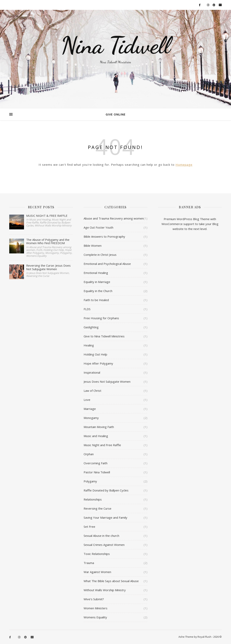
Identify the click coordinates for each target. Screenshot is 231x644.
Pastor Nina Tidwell (97, 472)
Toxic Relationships (97, 554)
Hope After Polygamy (98, 363)
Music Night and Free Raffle (102, 445)
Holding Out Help (95, 354)
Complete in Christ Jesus (100, 255)
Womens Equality (95, 617)
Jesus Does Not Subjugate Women (107, 382)
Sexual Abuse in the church (101, 536)
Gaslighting (91, 327)
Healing (89, 345)
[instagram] (208, 5)
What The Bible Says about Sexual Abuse (111, 581)
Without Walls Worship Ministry (105, 590)
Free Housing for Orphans (101, 318)
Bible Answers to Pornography (104, 236)
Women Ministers (96, 608)
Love (87, 400)
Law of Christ (92, 391)
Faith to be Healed (96, 300)
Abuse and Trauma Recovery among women (114, 218)
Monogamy (91, 418)
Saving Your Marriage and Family (105, 517)
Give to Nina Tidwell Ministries (104, 336)
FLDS (87, 309)
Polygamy (90, 481)
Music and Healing (96, 436)
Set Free (89, 527)
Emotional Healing (96, 273)
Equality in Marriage (97, 282)
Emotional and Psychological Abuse (107, 264)
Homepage (184, 165)
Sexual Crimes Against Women (104, 545)
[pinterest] (214, 5)
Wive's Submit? (94, 599)
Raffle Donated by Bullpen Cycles (106, 490)
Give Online (116, 114)
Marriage (90, 409)
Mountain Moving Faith (99, 427)
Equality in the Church (98, 291)
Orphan (89, 454)
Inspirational (92, 372)
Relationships (93, 499)
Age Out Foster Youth (98, 227)
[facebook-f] (200, 5)
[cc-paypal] (220, 5)
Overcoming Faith (96, 463)
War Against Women (97, 572)
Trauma (89, 563)
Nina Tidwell (115, 45)
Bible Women (93, 246)
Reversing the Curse (97, 508)
